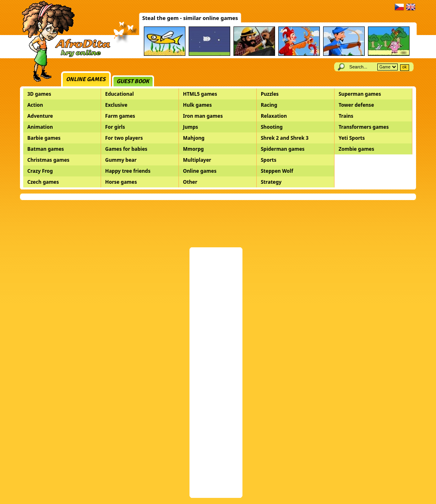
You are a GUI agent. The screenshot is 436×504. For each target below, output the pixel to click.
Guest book (133, 81)
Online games (86, 79)
